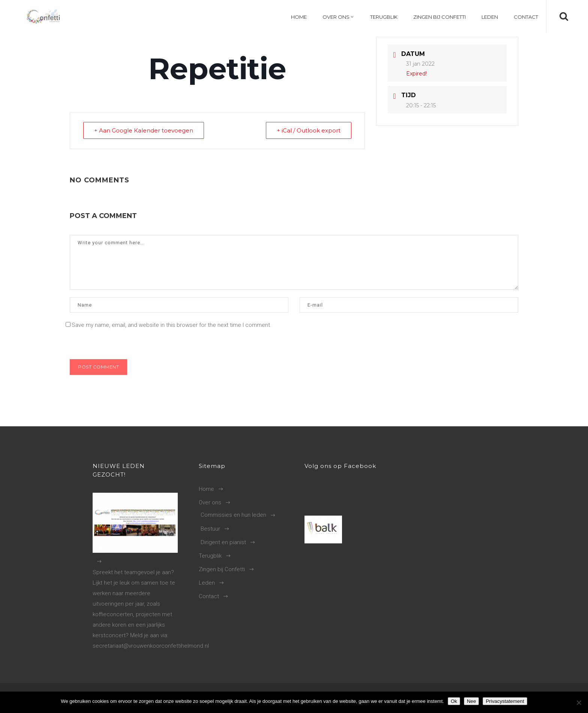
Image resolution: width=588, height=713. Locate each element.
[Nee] (579, 702)
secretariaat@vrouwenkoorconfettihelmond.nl (151, 646)
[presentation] (121, 343)
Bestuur (210, 529)
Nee (471, 701)
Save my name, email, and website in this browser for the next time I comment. (172, 325)
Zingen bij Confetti (222, 569)
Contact (209, 596)
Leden (207, 583)
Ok (454, 701)
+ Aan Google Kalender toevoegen (144, 130)
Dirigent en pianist (223, 542)
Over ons (210, 502)
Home (206, 489)
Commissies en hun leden (233, 515)
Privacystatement (505, 701)
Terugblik (210, 556)
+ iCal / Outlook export (309, 130)
